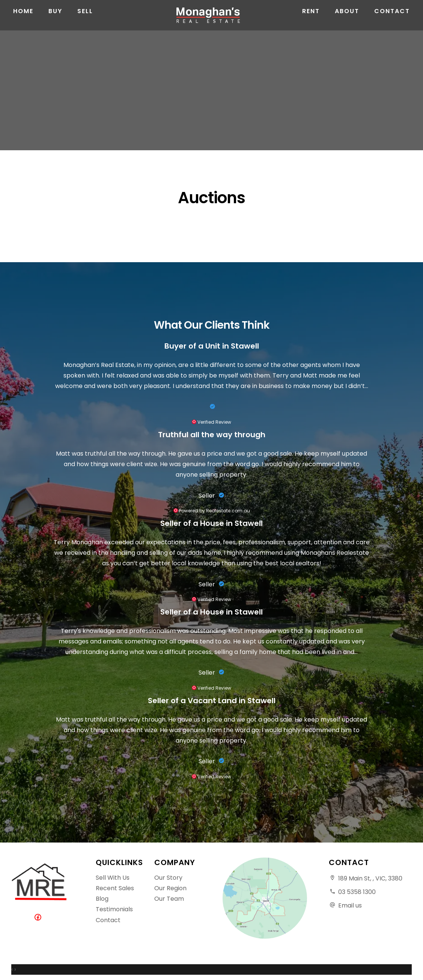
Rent (311, 22)
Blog (102, 899)
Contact (392, 22)
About (347, 22)
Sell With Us (113, 878)
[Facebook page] (39, 918)
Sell (85, 22)
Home (23, 22)
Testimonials (114, 909)
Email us (350, 905)
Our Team (169, 899)
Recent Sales (115, 888)
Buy (55, 22)
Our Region (170, 888)
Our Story (168, 878)
